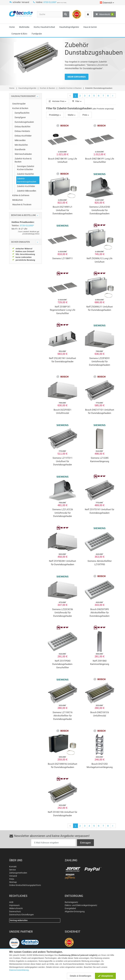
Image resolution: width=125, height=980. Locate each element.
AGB (11, 902)
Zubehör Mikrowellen (27, 191)
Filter (77, 101)
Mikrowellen (20, 140)
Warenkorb (105, 14)
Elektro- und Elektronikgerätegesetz (81, 905)
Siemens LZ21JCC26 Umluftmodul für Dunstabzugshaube (63, 513)
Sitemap (13, 882)
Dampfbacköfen (22, 113)
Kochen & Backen (20, 108)
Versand (13, 876)
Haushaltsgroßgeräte (69, 27)
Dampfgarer (20, 117)
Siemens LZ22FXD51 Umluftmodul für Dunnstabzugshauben (100, 362)
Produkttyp (55, 115)
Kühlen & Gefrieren (21, 195)
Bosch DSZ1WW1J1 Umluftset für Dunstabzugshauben (62, 210)
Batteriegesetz (71, 902)
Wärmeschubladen (23, 154)
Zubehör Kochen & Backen (23, 160)
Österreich (107, 3)
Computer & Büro (19, 34)
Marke (72, 115)
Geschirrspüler (19, 104)
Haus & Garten (90, 27)
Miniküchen (18, 200)
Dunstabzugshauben (24, 122)
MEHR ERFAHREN (77, 77)
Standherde (20, 149)
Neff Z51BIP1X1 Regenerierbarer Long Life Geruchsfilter (63, 310)
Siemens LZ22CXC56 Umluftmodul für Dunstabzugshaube (62, 613)
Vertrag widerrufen (19, 920)
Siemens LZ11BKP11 (62, 258)
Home (12, 27)
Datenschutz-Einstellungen (21, 915)
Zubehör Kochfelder (26, 186)
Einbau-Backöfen (23, 127)
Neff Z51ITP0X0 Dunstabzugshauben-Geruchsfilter (62, 664)
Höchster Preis (57, 101)
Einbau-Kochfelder (23, 136)
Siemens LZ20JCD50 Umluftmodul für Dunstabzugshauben (100, 210)
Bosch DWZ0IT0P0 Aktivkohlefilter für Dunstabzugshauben (100, 613)
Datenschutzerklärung (19, 970)
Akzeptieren (105, 976)
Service (12, 870)
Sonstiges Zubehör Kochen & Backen (26, 168)
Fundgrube (37, 34)
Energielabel (70, 908)
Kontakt (13, 867)
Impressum (14, 905)
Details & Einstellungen (80, 976)
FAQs (12, 879)
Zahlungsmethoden (18, 873)
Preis (86, 115)
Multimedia (24, 27)
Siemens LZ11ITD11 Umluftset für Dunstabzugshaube (62, 461)
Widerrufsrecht (16, 908)
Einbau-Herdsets (22, 131)
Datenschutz (15, 911)
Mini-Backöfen (21, 145)
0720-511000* (50, 2)
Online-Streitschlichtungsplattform (25, 885)
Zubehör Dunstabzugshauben (27, 180)
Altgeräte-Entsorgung (75, 911)
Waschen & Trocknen (22, 205)
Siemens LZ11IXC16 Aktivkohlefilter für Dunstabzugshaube (62, 716)
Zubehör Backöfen (25, 174)
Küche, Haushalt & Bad (44, 27)
